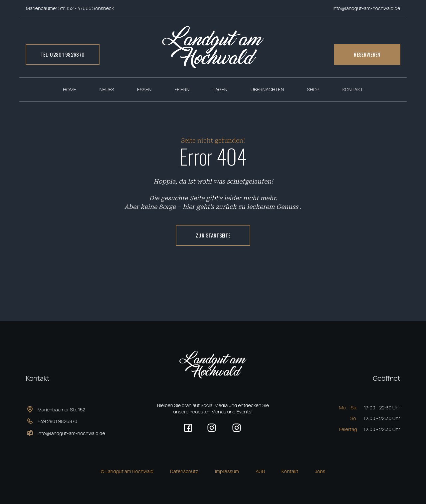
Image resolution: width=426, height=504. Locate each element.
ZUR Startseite (213, 235)
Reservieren (367, 54)
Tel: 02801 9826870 (63, 54)
